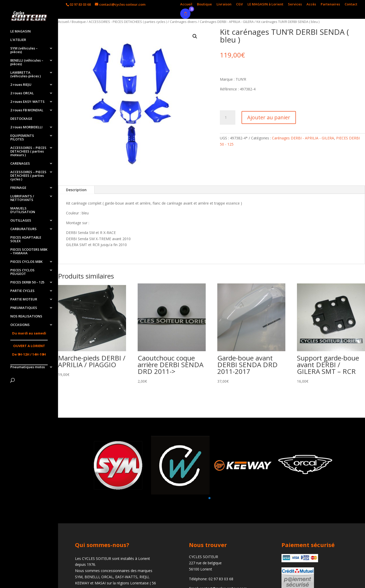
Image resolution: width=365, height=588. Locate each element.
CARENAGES (20, 164)
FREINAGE (18, 188)
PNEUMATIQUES (24, 308)
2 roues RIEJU (21, 85)
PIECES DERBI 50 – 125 (27, 282)
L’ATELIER (18, 40)
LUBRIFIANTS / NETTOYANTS (22, 198)
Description (76, 190)
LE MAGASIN (20, 31)
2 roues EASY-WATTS (27, 102)
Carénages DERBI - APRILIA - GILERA (227, 22)
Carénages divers (183, 22)
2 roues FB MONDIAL (27, 110)
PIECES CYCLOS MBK (26, 262)
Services (295, 5)
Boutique (204, 5)
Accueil (186, 5)
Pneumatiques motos (28, 367)
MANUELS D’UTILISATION (23, 210)
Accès (311, 5)
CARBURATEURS (23, 229)
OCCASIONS (20, 325)
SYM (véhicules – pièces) (24, 50)
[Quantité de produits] (228, 117)
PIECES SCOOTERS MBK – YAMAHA (29, 251)
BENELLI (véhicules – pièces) (27, 62)
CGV (239, 5)
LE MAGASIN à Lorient (265, 5)
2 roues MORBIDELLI (26, 127)
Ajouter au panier (269, 117)
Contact (351, 5)
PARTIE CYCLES (22, 291)
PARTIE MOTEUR (24, 299)
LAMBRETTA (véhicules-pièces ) (26, 74)
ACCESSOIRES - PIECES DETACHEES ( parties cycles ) (128, 22)
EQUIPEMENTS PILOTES (22, 138)
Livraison (224, 5)
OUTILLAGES (21, 221)
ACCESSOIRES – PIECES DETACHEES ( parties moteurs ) (28, 152)
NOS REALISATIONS (26, 316)
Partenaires (330, 5)
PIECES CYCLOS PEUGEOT (22, 272)
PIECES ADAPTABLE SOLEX (26, 239)
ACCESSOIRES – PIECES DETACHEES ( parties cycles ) (28, 176)
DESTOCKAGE (21, 119)
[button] (209, 498)
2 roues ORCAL (22, 93)
